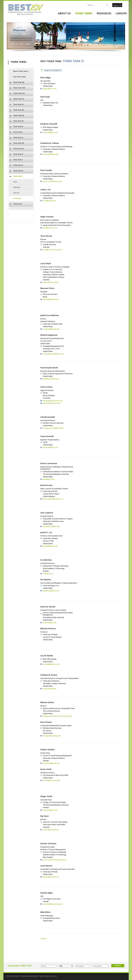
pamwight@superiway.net (53, 904)
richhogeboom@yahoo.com (53, 354)
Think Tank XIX (17, 83)
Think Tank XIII (17, 116)
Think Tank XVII (17, 94)
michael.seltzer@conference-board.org (58, 716)
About (15, 182)
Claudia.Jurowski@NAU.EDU (53, 428)
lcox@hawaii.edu (49, 201)
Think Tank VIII (17, 143)
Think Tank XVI (17, 99)
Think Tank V (16, 160)
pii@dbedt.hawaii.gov (51, 379)
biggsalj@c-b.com (50, 89)
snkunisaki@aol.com (50, 447)
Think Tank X (16, 132)
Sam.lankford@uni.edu (51, 526)
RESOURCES (104, 13)
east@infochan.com (50, 228)
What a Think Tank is (21, 71)
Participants (17, 198)
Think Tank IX (16, 138)
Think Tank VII (17, 149)
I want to (44, 938)
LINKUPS (121, 13)
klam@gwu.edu (49, 479)
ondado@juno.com (50, 810)
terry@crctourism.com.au (52, 250)
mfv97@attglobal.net (51, 299)
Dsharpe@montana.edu (52, 736)
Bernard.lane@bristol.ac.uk (53, 499)
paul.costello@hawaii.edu (52, 181)
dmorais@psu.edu (50, 623)
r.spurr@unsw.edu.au (51, 830)
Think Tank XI (16, 127)
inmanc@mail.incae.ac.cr (52, 403)
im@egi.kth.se (48, 574)
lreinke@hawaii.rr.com (51, 664)
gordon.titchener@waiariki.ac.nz (55, 860)
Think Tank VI (16, 154)
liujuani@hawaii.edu (50, 546)
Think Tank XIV (17, 110)
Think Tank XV (17, 105)
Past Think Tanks (20, 77)
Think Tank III (16, 171)
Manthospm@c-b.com (51, 591)
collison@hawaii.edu (51, 154)
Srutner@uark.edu (50, 689)
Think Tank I (16, 204)
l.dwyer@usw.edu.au (51, 282)
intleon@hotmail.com (51, 877)
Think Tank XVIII (17, 88)
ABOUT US (64, 13)
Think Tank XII (17, 121)
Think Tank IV (16, 165)
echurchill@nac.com (50, 132)
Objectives (17, 187)
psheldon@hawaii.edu (51, 763)
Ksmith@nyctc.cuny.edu (51, 780)
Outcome (16, 193)
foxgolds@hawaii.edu (51, 329)
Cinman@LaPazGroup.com (53, 401)
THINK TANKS (84, 13)
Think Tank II (16, 176)
